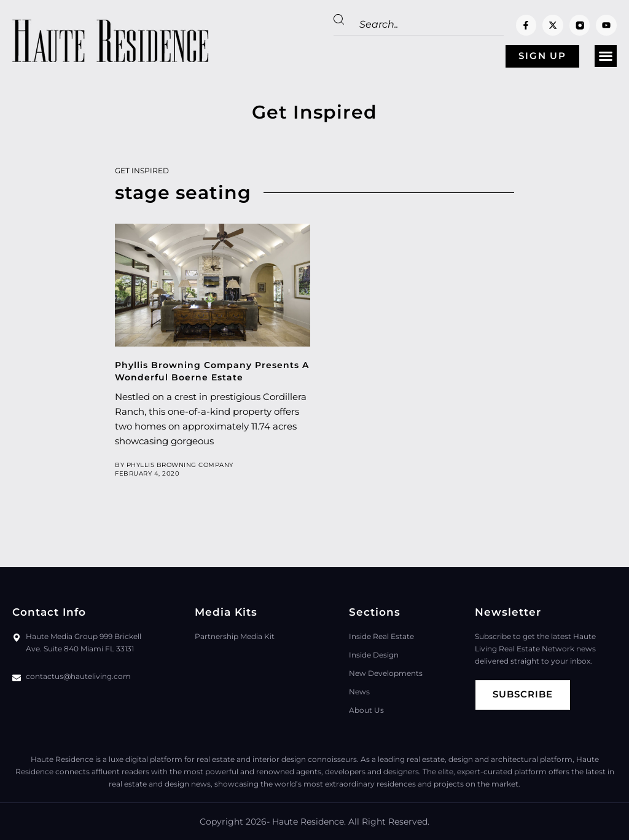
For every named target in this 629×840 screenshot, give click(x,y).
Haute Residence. (309, 822)
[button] (606, 57)
